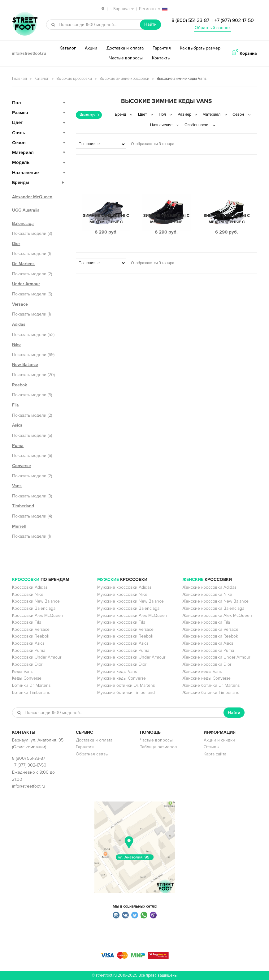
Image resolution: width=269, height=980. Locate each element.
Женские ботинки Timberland (211, 692)
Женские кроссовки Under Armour (216, 657)
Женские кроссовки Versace (210, 629)
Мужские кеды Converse (121, 678)
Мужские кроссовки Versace (125, 629)
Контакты (161, 58)
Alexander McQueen (32, 197)
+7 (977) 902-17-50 (234, 20)
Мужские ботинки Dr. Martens (126, 685)
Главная (20, 79)
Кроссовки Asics (28, 643)
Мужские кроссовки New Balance (130, 601)
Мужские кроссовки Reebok (125, 636)
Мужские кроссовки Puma (123, 650)
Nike (16, 344)
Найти (150, 24)
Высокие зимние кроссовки (124, 79)
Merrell (19, 526)
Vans (17, 486)
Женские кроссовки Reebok (210, 636)
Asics (17, 425)
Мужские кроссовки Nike (122, 594)
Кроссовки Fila (27, 622)
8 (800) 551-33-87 (190, 20)
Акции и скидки (219, 740)
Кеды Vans (22, 671)
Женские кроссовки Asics (208, 643)
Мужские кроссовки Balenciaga (128, 608)
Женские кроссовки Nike (207, 594)
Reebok (20, 385)
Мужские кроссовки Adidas (124, 587)
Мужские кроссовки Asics (123, 643)
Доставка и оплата (125, 48)
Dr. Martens (23, 264)
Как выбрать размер (200, 48)
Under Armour (26, 284)
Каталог (68, 48)
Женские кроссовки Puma (208, 650)
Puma (18, 446)
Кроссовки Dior (27, 664)
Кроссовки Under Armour (37, 657)
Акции (91, 48)
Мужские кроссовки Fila (121, 622)
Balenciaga (23, 224)
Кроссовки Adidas (30, 587)
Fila (15, 405)
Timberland (23, 506)
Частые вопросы (126, 58)
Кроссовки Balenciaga (34, 608)
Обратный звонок (213, 28)
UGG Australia (26, 210)
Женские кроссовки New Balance (215, 601)
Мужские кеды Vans (117, 671)
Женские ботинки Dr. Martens (211, 685)
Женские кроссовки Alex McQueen (217, 615)
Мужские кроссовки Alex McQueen (132, 615)
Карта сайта (215, 754)
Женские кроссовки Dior (207, 664)
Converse (22, 466)
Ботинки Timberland (31, 692)
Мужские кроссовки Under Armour (131, 657)
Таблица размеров (158, 747)
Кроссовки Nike (28, 594)
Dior (16, 244)
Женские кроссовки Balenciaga (213, 608)
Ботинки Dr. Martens (31, 685)
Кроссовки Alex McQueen (38, 615)
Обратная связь (92, 754)
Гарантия (162, 48)
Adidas (19, 324)
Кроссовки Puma (29, 650)
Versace (20, 304)
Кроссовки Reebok (31, 636)
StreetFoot (25, 24)
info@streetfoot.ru (29, 53)
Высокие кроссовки (74, 79)
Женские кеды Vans (202, 671)
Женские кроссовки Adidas (209, 587)
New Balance (25, 365)
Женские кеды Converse (206, 678)
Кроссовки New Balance (36, 601)
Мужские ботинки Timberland (126, 692)
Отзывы (212, 747)
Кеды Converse (27, 678)
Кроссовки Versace (31, 629)
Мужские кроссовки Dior (122, 664)
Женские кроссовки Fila (206, 622)
